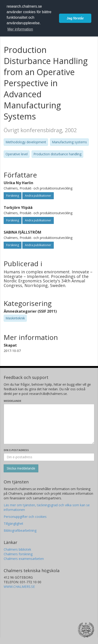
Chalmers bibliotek (17, 549)
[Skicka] (21, 468)
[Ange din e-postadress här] (49, 457)
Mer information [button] (20, 29)
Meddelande (12, 401)
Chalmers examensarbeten (24, 559)
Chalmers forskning (18, 554)
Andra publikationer (38, 196)
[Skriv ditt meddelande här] (49, 424)
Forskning (13, 196)
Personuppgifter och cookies (25, 517)
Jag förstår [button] (75, 18)
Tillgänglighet (13, 523)
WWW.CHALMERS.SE (19, 587)
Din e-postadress (16, 450)
